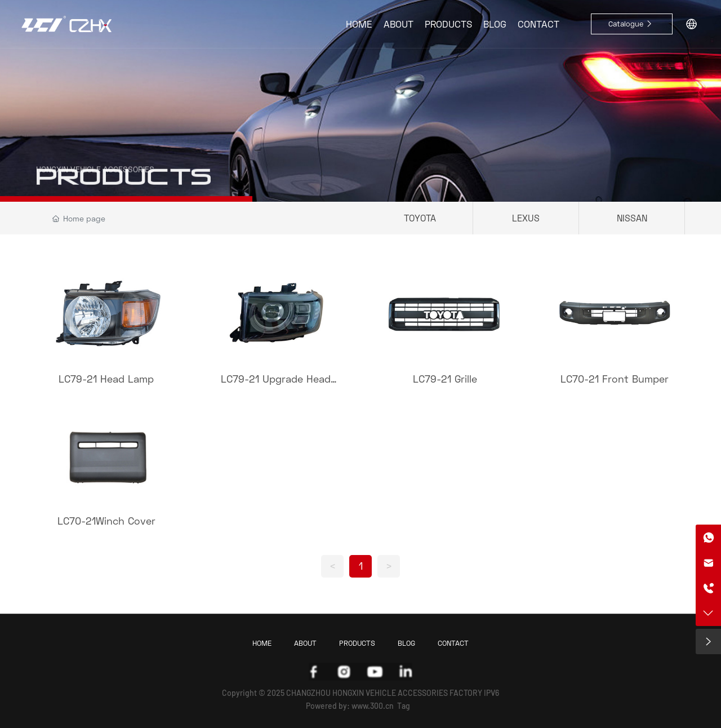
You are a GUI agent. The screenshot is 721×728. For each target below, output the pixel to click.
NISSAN (632, 218)
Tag (404, 706)
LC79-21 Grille (445, 379)
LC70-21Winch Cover (106, 521)
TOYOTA (420, 218)
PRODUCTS (124, 185)
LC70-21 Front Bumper (615, 379)
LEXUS (526, 218)
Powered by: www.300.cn (350, 706)
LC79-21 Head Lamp (106, 379)
